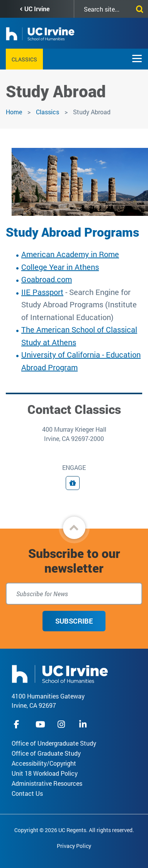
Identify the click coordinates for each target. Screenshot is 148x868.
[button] (74, 528)
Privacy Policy (74, 846)
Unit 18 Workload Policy (45, 773)
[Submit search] (138, 8)
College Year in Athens (60, 267)
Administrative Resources (47, 783)
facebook (19, 724)
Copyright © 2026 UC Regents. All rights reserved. (74, 830)
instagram (62, 724)
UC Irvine (37, 9)
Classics (24, 59)
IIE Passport (42, 292)
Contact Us (27, 793)
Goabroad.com (47, 279)
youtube (40, 724)
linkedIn (84, 724)
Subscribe (74, 621)
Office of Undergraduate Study (54, 743)
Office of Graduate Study (46, 753)
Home (14, 112)
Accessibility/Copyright (44, 763)
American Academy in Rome (70, 254)
